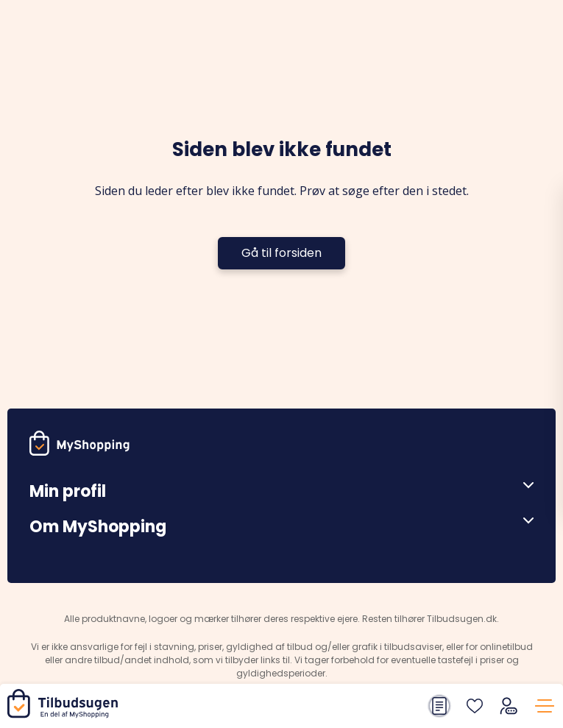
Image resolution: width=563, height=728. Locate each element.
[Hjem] (65, 714)
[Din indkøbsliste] (439, 706)
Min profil (68, 491)
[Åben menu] (523, 486)
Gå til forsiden (281, 253)
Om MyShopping (98, 527)
